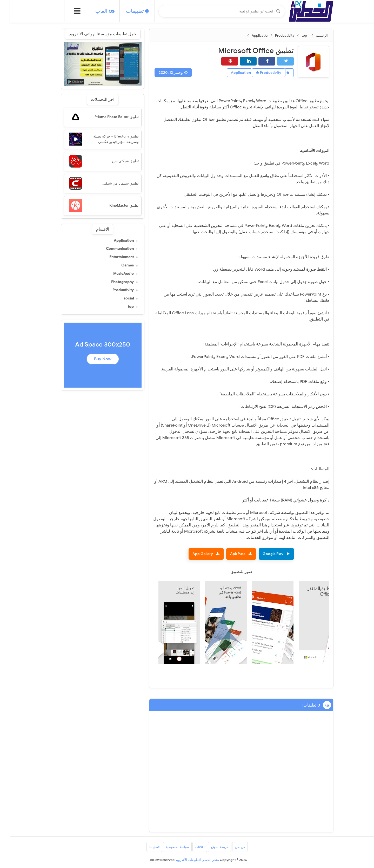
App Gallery (193, 554)
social (119, 298)
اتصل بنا (144, 847)
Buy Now (93, 359)
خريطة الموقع (210, 847)
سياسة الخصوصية (167, 847)
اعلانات (190, 847)
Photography (112, 282)
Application (114, 241)
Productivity (258, 73)
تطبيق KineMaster (114, 205)
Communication (110, 249)
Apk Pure (228, 554)
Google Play (263, 554)
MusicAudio (113, 274)
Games (117, 265)
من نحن (230, 847)
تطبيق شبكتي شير (115, 161)
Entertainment (111, 257)
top (121, 307)
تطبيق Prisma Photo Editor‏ (106, 117)
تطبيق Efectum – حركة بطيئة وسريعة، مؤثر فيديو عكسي (106, 139)
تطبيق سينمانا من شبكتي (110, 183)
